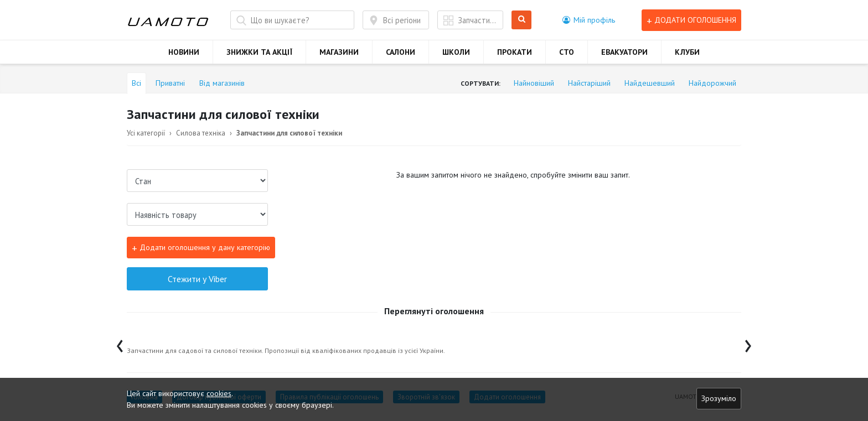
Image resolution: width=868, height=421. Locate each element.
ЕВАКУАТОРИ (624, 52)
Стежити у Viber (197, 279)
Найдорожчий (712, 83)
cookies (219, 393)
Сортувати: (480, 83)
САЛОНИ (401, 52)
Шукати (522, 20)
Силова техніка (201, 133)
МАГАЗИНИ (339, 52)
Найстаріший (589, 83)
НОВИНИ (184, 52)
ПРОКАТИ (515, 52)
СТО (567, 52)
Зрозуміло (719, 398)
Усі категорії (146, 133)
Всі (136, 83)
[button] (589, 20)
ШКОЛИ (456, 52)
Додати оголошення (691, 20)
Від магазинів (222, 83)
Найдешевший (650, 83)
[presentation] (120, 343)
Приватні (170, 83)
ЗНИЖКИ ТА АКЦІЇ (259, 52)
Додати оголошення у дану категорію (201, 248)
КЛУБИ (687, 52)
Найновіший (534, 83)
